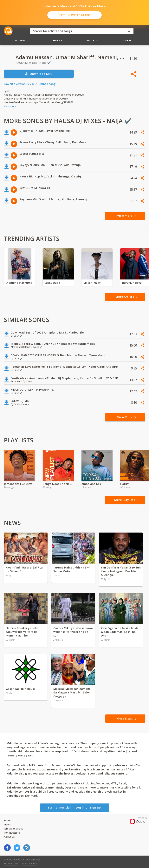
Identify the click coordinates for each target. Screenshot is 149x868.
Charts (57, 40)
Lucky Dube (52, 283)
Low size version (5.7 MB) (20, 84)
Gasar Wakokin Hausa (21, 689)
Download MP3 (39, 74)
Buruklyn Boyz (132, 283)
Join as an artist (13, 829)
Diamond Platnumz (19, 283)
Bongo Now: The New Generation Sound (58, 484)
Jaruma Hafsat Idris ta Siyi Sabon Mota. (71, 569)
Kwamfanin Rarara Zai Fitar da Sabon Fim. (25, 569)
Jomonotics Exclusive (18, 484)
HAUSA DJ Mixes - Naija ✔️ (33, 63)
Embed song (47, 84)
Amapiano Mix (91, 484)
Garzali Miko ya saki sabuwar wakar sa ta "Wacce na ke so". (73, 632)
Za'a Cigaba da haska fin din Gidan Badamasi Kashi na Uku (120, 632)
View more (10, 106)
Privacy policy (29, 863)
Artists (92, 40)
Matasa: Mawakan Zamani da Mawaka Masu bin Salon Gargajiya (72, 692)
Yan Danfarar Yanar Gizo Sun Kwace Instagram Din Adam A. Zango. (121, 571)
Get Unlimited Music (75, 15)
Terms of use (11, 863)
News (7, 824)
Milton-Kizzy (92, 283)
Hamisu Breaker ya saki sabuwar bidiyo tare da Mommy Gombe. (22, 632)
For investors (12, 833)
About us (9, 837)
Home (8, 820)
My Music (22, 40)
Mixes (127, 40)
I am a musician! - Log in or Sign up (74, 807)
